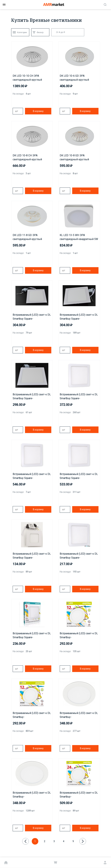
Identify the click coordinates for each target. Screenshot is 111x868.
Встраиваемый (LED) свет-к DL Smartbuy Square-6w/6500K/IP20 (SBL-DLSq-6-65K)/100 (79, 556)
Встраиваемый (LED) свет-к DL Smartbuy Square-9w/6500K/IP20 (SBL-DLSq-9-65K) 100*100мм (32, 636)
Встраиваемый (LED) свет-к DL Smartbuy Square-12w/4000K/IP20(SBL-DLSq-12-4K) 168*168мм (32, 317)
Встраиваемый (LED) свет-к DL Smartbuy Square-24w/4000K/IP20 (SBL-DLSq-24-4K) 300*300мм (32, 476)
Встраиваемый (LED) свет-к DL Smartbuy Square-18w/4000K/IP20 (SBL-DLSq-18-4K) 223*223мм (32, 397)
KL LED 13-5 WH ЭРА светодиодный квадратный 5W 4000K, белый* (79, 237)
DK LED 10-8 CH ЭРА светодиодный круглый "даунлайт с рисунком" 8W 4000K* (29, 158)
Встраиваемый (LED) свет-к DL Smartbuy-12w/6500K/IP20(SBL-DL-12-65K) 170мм (32, 715)
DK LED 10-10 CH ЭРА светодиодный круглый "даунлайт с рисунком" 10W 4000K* (29, 78)
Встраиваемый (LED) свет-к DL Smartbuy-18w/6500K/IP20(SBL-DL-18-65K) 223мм (32, 795)
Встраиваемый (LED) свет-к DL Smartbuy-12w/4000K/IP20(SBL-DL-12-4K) (79, 636)
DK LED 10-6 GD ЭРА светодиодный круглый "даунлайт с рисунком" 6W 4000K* (76, 78)
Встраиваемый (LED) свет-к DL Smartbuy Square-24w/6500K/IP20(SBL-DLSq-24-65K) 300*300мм (79, 476)
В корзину (38, 111)
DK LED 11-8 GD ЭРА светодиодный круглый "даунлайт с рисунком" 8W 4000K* (29, 237)
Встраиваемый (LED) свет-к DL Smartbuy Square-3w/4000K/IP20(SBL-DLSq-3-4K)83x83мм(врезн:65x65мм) (32, 556)
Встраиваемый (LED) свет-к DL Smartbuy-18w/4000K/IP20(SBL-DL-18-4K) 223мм (79, 715)
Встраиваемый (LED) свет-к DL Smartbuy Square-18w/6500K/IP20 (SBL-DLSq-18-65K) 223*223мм (79, 397)
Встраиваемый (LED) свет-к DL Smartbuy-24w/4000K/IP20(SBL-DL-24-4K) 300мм (79, 795)
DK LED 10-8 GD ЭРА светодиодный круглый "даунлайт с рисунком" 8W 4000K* (76, 158)
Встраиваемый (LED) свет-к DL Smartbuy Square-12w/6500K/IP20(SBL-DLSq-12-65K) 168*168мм (79, 317)
